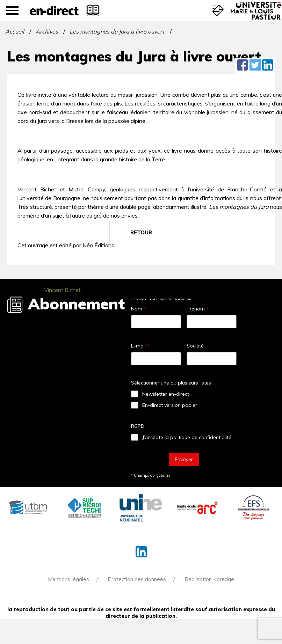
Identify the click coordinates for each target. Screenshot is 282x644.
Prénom (198, 309)
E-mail (140, 346)
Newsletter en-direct (166, 394)
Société (195, 346)
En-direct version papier (170, 405)
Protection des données (137, 579)
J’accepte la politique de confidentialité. (187, 437)
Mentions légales (68, 579)
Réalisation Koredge (209, 579)
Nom (139, 309)
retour (141, 232)
